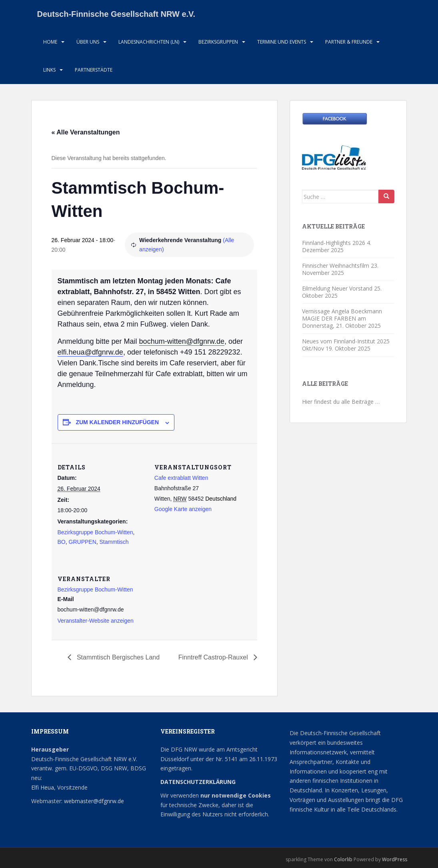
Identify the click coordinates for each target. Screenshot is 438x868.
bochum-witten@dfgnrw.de (182, 341)
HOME (50, 42)
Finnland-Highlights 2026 (334, 243)
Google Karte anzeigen (183, 509)
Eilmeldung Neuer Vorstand (337, 288)
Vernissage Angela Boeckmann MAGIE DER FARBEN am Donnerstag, (342, 318)
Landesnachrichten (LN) (149, 42)
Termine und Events (282, 42)
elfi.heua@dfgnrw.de (90, 352)
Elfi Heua (43, 787)
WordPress (395, 859)
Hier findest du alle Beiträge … (341, 402)
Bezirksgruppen (218, 42)
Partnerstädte (94, 70)
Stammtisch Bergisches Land (118, 657)
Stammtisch (114, 542)
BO (62, 542)
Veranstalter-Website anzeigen (96, 621)
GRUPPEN (83, 542)
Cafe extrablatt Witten (181, 478)
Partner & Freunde (349, 42)
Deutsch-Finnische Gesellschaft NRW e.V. (116, 14)
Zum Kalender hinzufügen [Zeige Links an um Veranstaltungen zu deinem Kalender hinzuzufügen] (117, 422)
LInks (49, 70)
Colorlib (343, 859)
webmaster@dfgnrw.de (94, 801)
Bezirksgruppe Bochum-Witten (95, 532)
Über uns (88, 42)
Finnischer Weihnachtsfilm (336, 266)
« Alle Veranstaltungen (86, 132)
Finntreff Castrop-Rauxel (214, 657)
